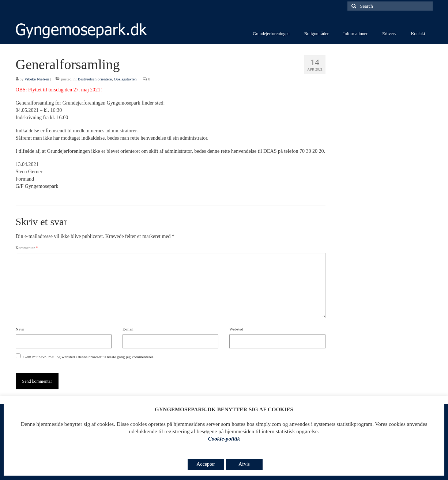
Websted (236, 329)
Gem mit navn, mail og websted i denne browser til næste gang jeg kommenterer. (89, 357)
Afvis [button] (244, 464)
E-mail (128, 329)
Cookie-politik (224, 439)
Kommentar (27, 247)
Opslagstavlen (125, 79)
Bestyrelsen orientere (95, 79)
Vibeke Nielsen (37, 79)
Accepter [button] (206, 464)
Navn (20, 329)
